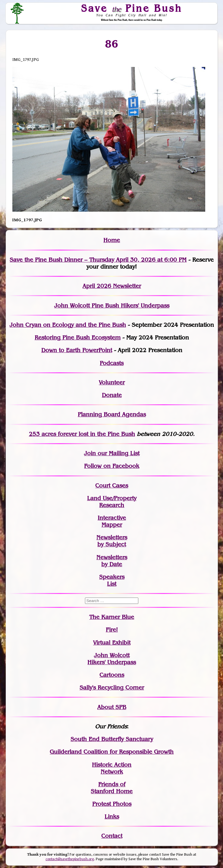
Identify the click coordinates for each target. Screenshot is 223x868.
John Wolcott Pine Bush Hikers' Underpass (112, 306)
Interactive (112, 518)
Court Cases (112, 486)
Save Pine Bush (132, 8)
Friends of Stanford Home (112, 788)
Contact (112, 836)
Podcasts (112, 363)
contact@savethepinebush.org (70, 859)
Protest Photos (112, 804)
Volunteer (112, 382)
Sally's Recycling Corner (112, 688)
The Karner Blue (112, 617)
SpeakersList (112, 580)
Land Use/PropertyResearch (112, 502)
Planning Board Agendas (112, 414)
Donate (112, 395)
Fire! (112, 630)
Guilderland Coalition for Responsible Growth (112, 752)
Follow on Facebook (112, 466)
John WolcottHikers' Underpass (112, 659)
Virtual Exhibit (112, 643)
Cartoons (112, 675)
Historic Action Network (112, 768)
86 (112, 44)
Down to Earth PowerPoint (77, 350)
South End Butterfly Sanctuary (112, 739)
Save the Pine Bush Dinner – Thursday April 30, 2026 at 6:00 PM (98, 260)
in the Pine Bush (100, 434)
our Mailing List (118, 453)
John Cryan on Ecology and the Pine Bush (68, 325)
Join (90, 453)
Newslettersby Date (112, 561)
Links (112, 817)
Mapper (112, 525)
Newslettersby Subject (112, 541)
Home (112, 240)
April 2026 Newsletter (112, 286)
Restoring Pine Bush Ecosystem (78, 338)
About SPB (112, 707)
